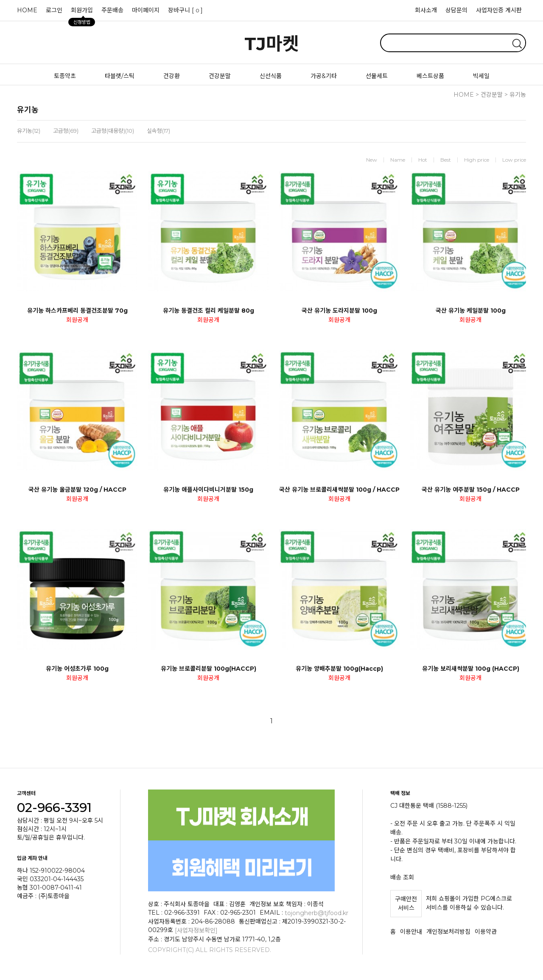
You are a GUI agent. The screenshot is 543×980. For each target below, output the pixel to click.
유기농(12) (29, 131)
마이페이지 (146, 10)
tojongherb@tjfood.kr (316, 913)
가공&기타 (324, 76)
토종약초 (65, 76)
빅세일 (481, 76)
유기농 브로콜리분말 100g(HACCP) (209, 669)
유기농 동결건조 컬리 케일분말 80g (209, 311)
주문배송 (112, 10)
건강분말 (220, 76)
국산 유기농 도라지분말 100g (339, 311)
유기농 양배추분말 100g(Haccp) (339, 669)
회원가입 (82, 12)
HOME (27, 10)
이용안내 (411, 932)
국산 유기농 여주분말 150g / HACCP (471, 490)
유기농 (518, 95)
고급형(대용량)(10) (113, 131)
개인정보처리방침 (448, 932)
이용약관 (486, 932)
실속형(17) (158, 131)
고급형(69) (66, 131)
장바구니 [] (185, 10)
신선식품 (271, 76)
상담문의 (456, 10)
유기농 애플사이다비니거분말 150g (208, 490)
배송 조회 (402, 877)
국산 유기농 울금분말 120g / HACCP (77, 490)
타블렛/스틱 (120, 76)
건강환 (172, 76)
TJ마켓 (272, 44)
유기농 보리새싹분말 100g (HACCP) (471, 669)
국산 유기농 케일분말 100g (471, 311)
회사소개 (426, 10)
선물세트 (377, 76)
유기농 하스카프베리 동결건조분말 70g (77, 311)
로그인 (54, 10)
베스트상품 (430, 76)
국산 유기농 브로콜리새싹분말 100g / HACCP (339, 490)
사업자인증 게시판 (499, 10)
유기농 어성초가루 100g (77, 669)
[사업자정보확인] (196, 930)
